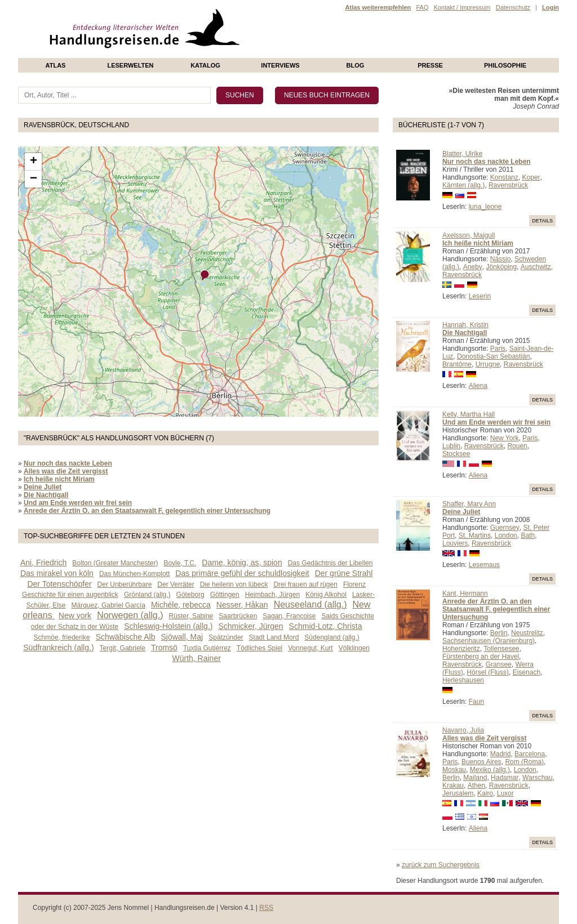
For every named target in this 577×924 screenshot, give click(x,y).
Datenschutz (513, 7)
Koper (531, 177)
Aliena (478, 386)
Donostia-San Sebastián (493, 356)
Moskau (454, 770)
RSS (266, 908)
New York (505, 438)
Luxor (505, 793)
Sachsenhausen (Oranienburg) (489, 641)
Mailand (475, 778)
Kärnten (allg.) (463, 185)
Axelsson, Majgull (469, 235)
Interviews (280, 65)
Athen (476, 785)
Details (542, 221)
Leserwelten (130, 65)
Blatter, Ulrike (462, 154)
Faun (476, 702)
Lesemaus (484, 565)
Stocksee (456, 454)
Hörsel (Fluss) (488, 672)
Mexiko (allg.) (490, 770)
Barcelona (530, 754)
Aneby (473, 267)
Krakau (453, 785)
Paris (498, 349)
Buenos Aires (481, 762)
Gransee (499, 664)
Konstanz (504, 177)
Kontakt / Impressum (462, 7)
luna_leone (485, 207)
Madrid (501, 754)
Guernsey (505, 528)
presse (430, 65)
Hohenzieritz (461, 649)
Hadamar (505, 778)
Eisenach (527, 672)
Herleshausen (463, 680)
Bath (528, 535)
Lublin (451, 446)
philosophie (505, 65)
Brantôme (457, 364)
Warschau (538, 778)
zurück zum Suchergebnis (441, 865)
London (506, 535)
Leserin (480, 296)
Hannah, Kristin (465, 325)
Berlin (499, 633)
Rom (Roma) (524, 762)
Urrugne (488, 364)
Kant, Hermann (465, 593)
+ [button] (34, 162)
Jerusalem (458, 793)
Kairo (485, 793)
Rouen (517, 446)
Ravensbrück (508, 185)
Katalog (205, 65)
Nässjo (501, 259)
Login (551, 7)
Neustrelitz (527, 633)
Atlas (56, 65)
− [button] (34, 179)
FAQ (422, 7)
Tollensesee (501, 649)
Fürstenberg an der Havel (481, 657)
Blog (356, 65)
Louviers (455, 543)
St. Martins (475, 535)
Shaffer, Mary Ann (469, 504)
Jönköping (501, 267)
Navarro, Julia (463, 730)
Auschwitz (536, 267)
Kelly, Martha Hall (469, 414)
